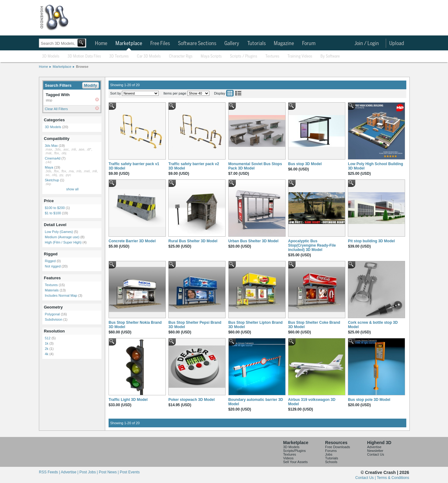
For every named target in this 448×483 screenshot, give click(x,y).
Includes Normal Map (61, 295)
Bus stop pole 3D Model (369, 400)
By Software (330, 56)
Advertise (374, 447)
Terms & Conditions (393, 478)
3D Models (51, 56)
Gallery (232, 44)
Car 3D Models (149, 56)
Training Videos (300, 56)
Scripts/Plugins (294, 451)
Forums (331, 451)
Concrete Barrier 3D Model (132, 241)
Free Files (160, 44)
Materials (52, 290)
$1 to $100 (53, 213)
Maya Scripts (211, 56)
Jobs (329, 454)
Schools (331, 462)
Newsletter (375, 451)
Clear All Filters (56, 109)
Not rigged (53, 266)
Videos (288, 458)
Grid (230, 93)
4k (47, 354)
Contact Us (376, 454)
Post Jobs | (89, 472)
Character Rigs (181, 56)
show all (72, 189)
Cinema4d (53, 158)
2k (47, 349)
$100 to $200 (55, 208)
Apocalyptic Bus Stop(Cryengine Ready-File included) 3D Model (312, 245)
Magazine (284, 44)
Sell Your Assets (295, 462)
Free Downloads (338, 447)
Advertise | (70, 472)
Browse (82, 67)
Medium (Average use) (62, 237)
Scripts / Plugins (244, 56)
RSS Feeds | (50, 472)
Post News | (109, 472)
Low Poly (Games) (59, 232)
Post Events (130, 472)
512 (48, 338)
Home (101, 44)
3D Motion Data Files (84, 56)
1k (47, 343)
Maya (49, 167)
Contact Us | (366, 478)
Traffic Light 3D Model (128, 400)
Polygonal (52, 314)
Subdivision (54, 319)
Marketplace (129, 44)
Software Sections (197, 44)
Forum (309, 44)
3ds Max (51, 146)
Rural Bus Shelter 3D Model (193, 241)
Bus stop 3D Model (305, 164)
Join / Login (367, 44)
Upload (397, 44)
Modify (91, 85)
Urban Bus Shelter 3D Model (253, 241)
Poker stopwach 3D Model (191, 400)
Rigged (50, 261)
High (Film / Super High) (63, 242)
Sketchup (52, 180)
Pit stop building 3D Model (371, 241)
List (238, 93)
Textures (272, 56)
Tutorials (257, 44)
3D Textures (119, 56)
